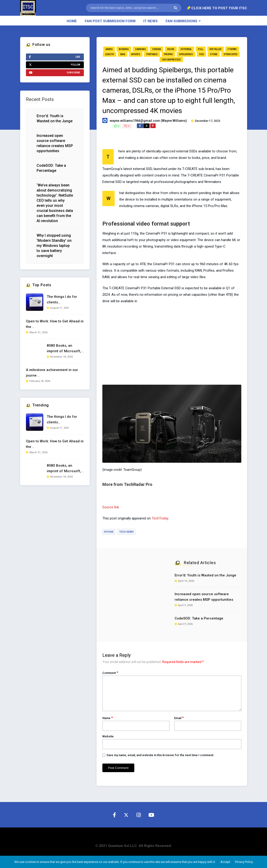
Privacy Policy (244, 862)
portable (152, 54)
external (186, 49)
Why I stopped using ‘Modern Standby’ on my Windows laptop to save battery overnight (54, 246)
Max (123, 54)
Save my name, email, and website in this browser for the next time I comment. (160, 755)
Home (72, 21)
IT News (151, 21)
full (201, 49)
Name (108, 718)
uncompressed (171, 60)
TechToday (160, 518)
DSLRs (171, 49)
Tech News (126, 532)
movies (136, 54)
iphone (109, 532)
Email (179, 718)
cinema (157, 49)
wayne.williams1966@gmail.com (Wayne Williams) (148, 121)
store (214, 54)
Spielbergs (186, 54)
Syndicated (231, 54)
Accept (225, 862)
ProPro (168, 54)
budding (124, 49)
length (110, 54)
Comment (110, 673)
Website (108, 736)
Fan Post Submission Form (110, 21)
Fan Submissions (181, 21)
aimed (109, 49)
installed (215, 49)
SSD (201, 54)
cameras (140, 49)
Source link (111, 507)
